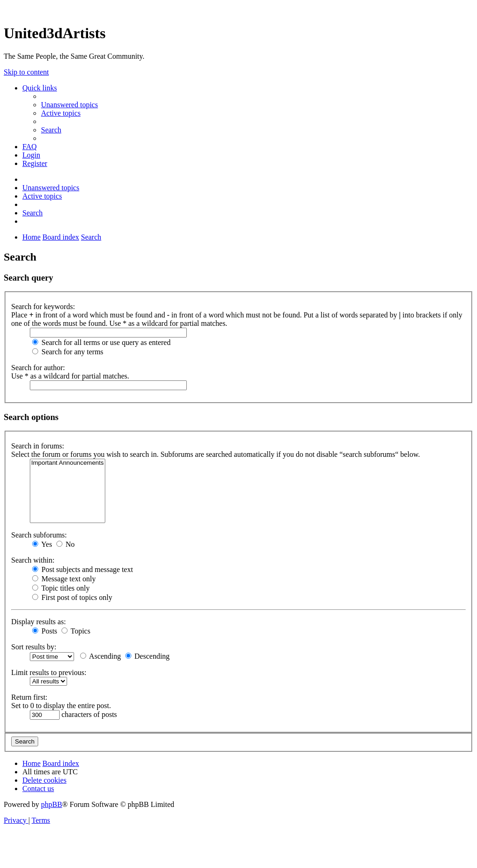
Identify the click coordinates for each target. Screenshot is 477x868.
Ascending (101, 656)
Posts (45, 631)
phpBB (51, 804)
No (66, 544)
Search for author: (38, 368)
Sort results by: (34, 647)
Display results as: (38, 622)
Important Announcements (68, 463)
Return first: (29, 697)
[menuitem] (69, 105)
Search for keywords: (43, 307)
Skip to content (26, 72)
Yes (42, 544)
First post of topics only (72, 597)
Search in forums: (38, 446)
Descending (148, 656)
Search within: (33, 560)
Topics (76, 631)
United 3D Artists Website (238, 9)
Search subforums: (39, 535)
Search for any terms (68, 352)
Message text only (64, 579)
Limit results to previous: (49, 672)
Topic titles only (61, 588)
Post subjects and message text (82, 569)
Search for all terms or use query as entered (101, 342)
